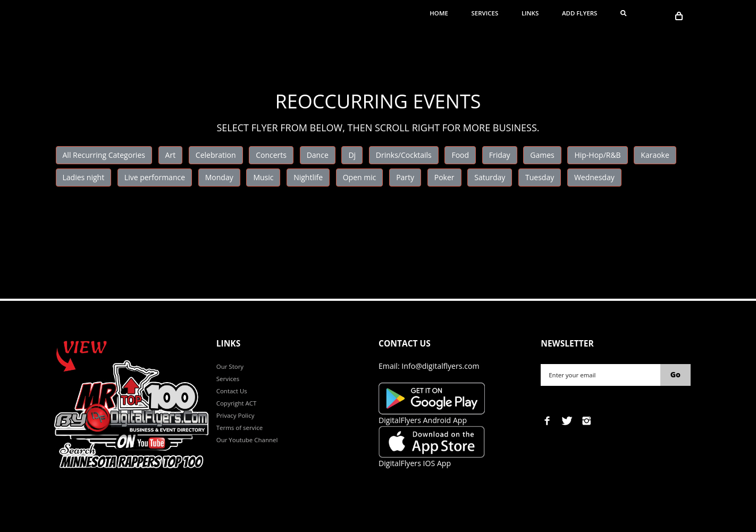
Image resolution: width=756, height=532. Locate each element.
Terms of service (240, 428)
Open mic (360, 177)
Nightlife (308, 177)
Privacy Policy (236, 415)
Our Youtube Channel (247, 440)
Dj (352, 155)
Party (405, 177)
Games (542, 155)
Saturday (490, 177)
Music (263, 177)
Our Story (230, 366)
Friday (500, 155)
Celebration (216, 155)
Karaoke (655, 155)
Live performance (155, 177)
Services (485, 13)
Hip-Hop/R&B (597, 155)
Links (530, 13)
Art (171, 155)
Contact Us (232, 391)
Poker (444, 177)
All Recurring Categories (104, 155)
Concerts (271, 155)
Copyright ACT (237, 403)
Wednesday (594, 177)
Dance (318, 155)
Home (439, 13)
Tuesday (540, 177)
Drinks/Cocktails (404, 155)
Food (460, 155)
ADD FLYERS (580, 13)
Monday (219, 177)
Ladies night (84, 177)
